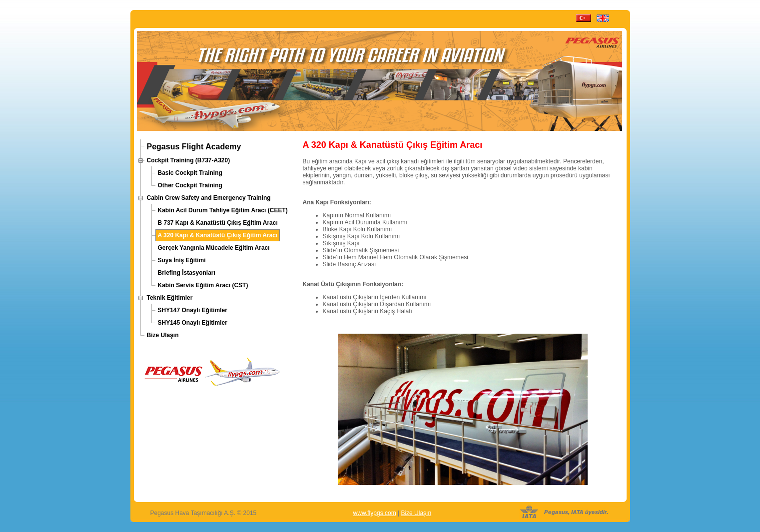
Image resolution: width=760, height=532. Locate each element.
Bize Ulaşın (416, 513)
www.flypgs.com (375, 513)
